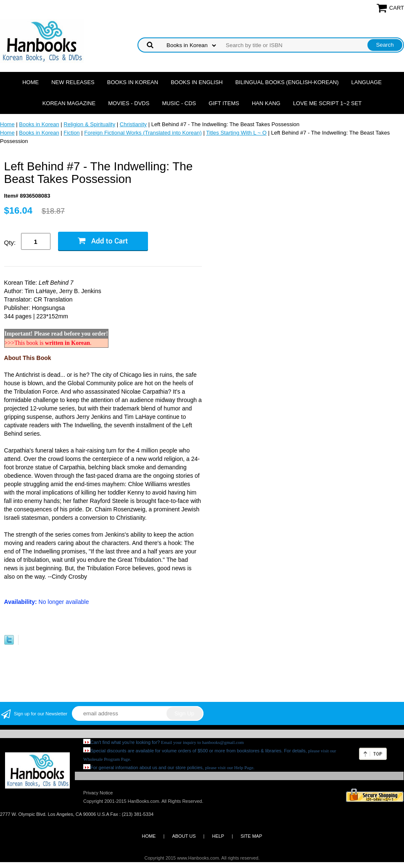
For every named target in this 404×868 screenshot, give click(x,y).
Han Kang (266, 103)
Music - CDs (179, 103)
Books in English (197, 82)
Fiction (71, 133)
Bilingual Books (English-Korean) (287, 82)
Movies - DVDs (129, 103)
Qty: (10, 242)
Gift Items (224, 103)
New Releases (73, 82)
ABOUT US (184, 836)
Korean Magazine (69, 103)
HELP (218, 836)
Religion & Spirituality (89, 124)
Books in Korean (133, 82)
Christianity (133, 124)
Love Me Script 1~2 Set (327, 103)
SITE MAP (251, 836)
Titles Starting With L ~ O (236, 133)
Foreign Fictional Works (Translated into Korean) (143, 133)
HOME (149, 836)
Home (30, 82)
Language (367, 82)
